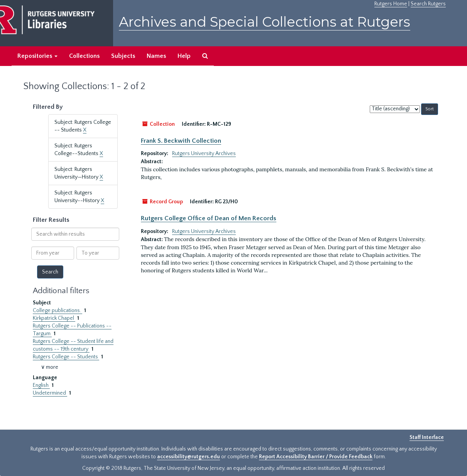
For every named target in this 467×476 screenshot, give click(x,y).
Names (156, 56)
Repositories (37, 56)
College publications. (58, 311)
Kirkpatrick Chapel (54, 318)
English (41, 385)
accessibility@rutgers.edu (189, 457)
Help (184, 56)
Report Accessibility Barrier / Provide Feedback (316, 457)
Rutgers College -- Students (66, 357)
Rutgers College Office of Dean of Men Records (209, 218)
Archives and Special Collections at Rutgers (265, 22)
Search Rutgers (428, 4)
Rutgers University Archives (204, 154)
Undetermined (50, 393)
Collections (84, 56)
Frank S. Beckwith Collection (181, 141)
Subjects (123, 56)
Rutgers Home (391, 4)
